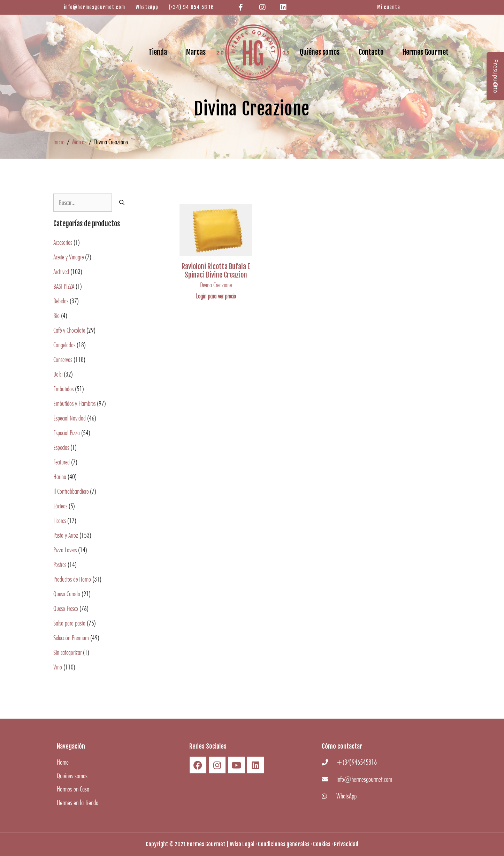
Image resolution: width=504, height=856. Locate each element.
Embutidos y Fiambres (74, 403)
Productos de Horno (72, 579)
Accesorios (63, 242)
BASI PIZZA (64, 286)
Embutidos (63, 389)
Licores (60, 521)
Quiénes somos (320, 52)
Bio (56, 316)
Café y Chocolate (69, 330)
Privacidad (346, 844)
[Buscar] (122, 203)
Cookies (322, 844)
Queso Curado (67, 594)
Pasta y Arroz (66, 535)
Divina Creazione (216, 285)
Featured (62, 462)
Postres (60, 565)
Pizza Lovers (65, 550)
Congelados (64, 345)
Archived (61, 272)
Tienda (158, 52)
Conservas (63, 359)
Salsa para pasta (69, 623)
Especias (61, 447)
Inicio (59, 142)
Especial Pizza (67, 433)
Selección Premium (71, 638)
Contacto (371, 52)
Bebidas (61, 301)
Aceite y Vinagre (68, 257)
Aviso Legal (242, 844)
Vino (58, 667)
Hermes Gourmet (426, 52)
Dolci (58, 374)
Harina (60, 477)
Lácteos (60, 506)
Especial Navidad (70, 418)
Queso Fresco (66, 608)
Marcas (196, 52)
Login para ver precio (216, 296)
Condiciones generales (284, 844)
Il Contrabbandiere (71, 491)
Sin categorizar (67, 652)
